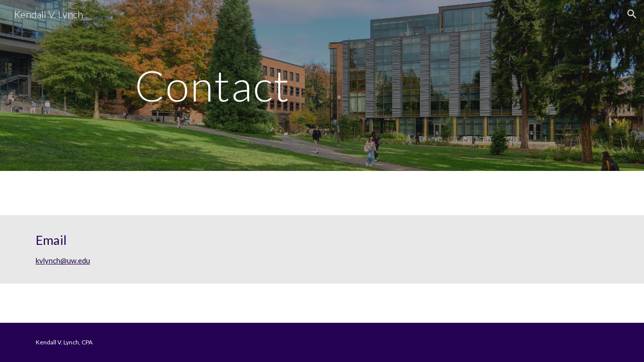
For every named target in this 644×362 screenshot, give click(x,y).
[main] (322, 85)
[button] (632, 14)
